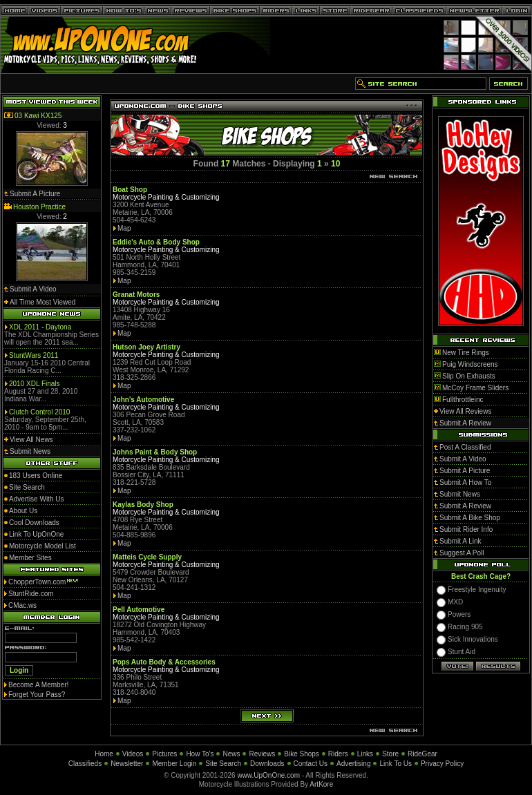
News (231, 754)
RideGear (422, 754)
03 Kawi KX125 (38, 116)
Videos (133, 754)
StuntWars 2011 (34, 355)
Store (390, 754)
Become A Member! (38, 685)
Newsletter (127, 764)
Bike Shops (302, 754)
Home (104, 754)
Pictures (164, 754)
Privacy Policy (442, 764)
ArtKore (321, 784)
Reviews (262, 754)
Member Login (174, 764)
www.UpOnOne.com (268, 775)
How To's (200, 754)
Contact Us (311, 764)
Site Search (223, 764)
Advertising (353, 764)
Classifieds (85, 764)
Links (365, 754)
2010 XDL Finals (35, 384)
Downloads (267, 764)
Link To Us (396, 764)
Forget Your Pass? (37, 695)
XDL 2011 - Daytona (40, 327)
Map (124, 228)
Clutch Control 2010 (39, 412)
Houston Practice (39, 207)
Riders (338, 754)
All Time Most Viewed (42, 302)
